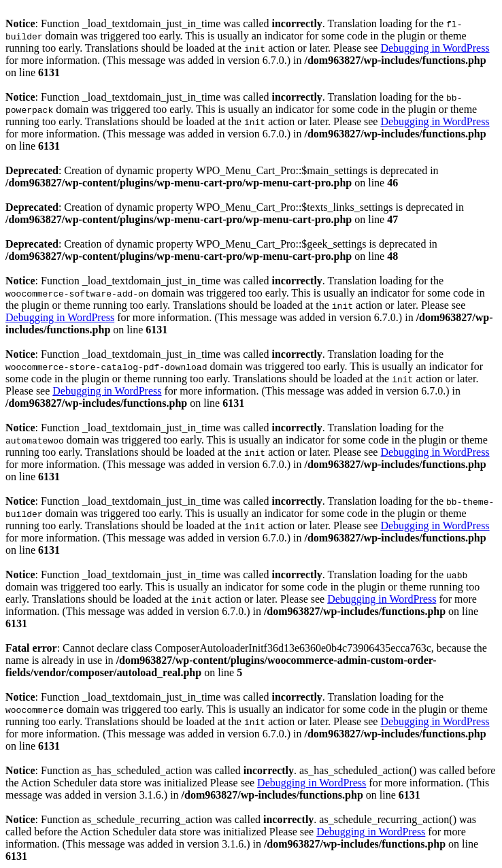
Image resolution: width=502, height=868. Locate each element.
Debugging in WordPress (435, 48)
